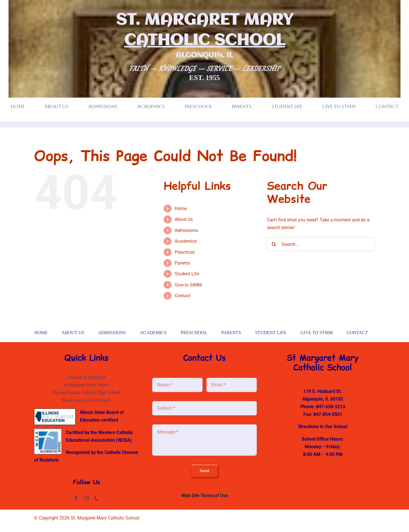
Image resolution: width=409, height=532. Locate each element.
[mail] (86, 498)
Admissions (186, 230)
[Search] (274, 244)
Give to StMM (188, 285)
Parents (182, 263)
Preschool (185, 252)
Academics (186, 241)
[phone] (97, 498)
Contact (182, 296)
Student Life (187, 274)
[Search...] (321, 244)
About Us (184, 219)
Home (181, 209)
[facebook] (76, 498)
